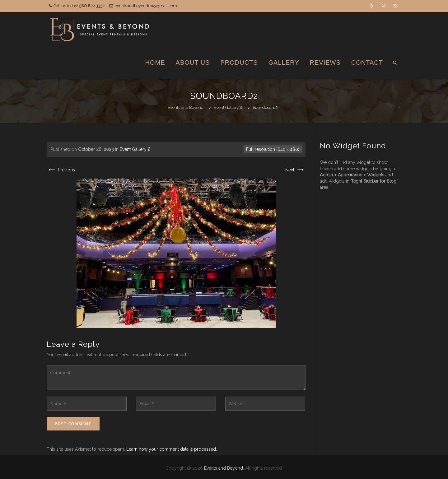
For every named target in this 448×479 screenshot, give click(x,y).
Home (155, 63)
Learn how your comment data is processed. (172, 449)
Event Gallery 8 (135, 149)
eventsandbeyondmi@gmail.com (146, 6)
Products (239, 63)
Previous (61, 170)
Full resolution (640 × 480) (273, 149)
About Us (193, 63)
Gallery (284, 63)
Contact (367, 63)
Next (295, 170)
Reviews (325, 63)
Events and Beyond (224, 468)
